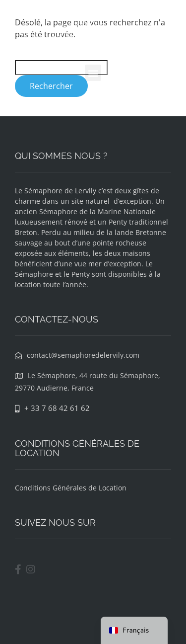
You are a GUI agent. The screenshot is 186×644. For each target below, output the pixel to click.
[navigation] (134, 630)
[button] (93, 73)
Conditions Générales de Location (71, 488)
